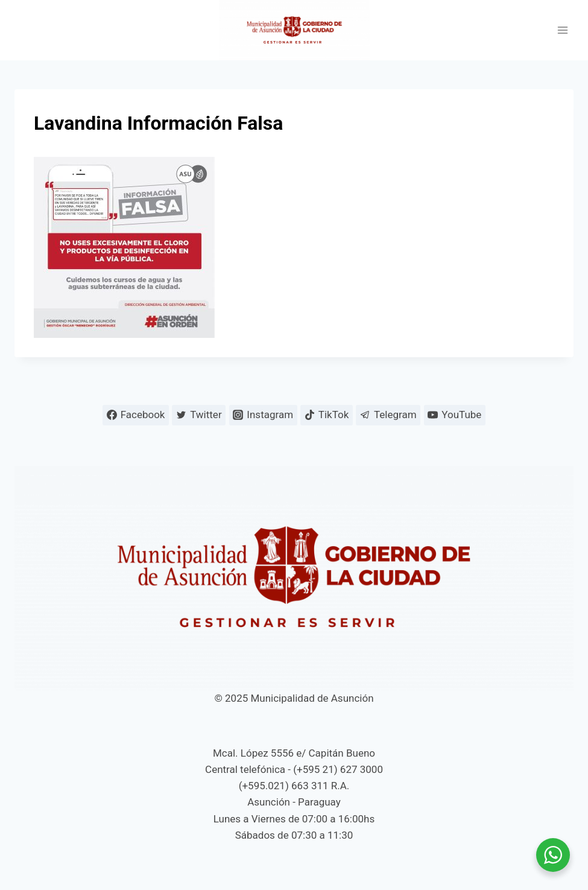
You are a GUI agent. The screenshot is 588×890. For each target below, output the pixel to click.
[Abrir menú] (562, 30)
